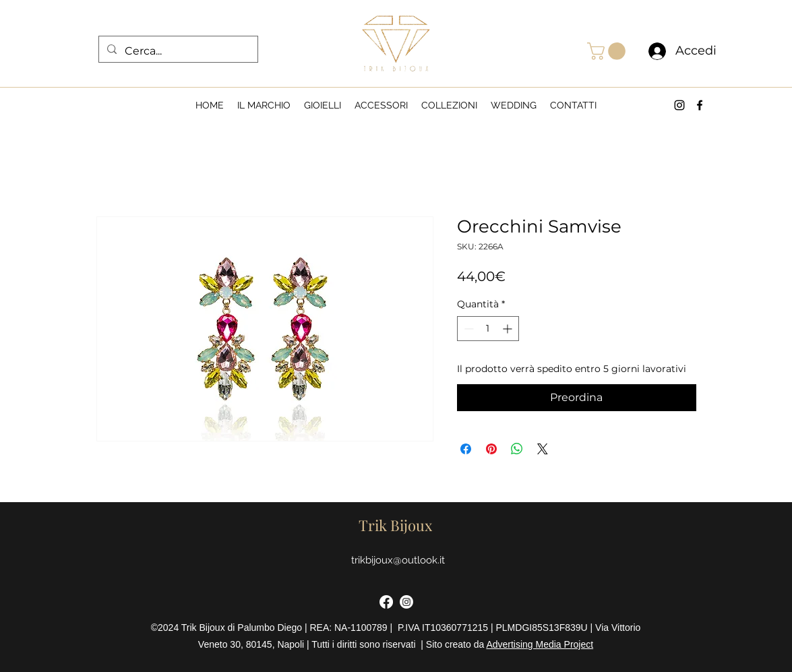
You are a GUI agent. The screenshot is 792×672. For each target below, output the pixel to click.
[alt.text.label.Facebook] (700, 105)
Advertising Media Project (540, 644)
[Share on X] (543, 449)
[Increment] (509, 329)
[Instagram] (406, 602)
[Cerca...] (177, 51)
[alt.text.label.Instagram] (679, 105)
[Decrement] (467, 329)
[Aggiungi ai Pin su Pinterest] (491, 449)
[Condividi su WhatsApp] (517, 449)
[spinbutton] (488, 329)
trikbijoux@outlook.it (398, 560)
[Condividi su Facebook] (466, 449)
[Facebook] (386, 602)
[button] (608, 51)
